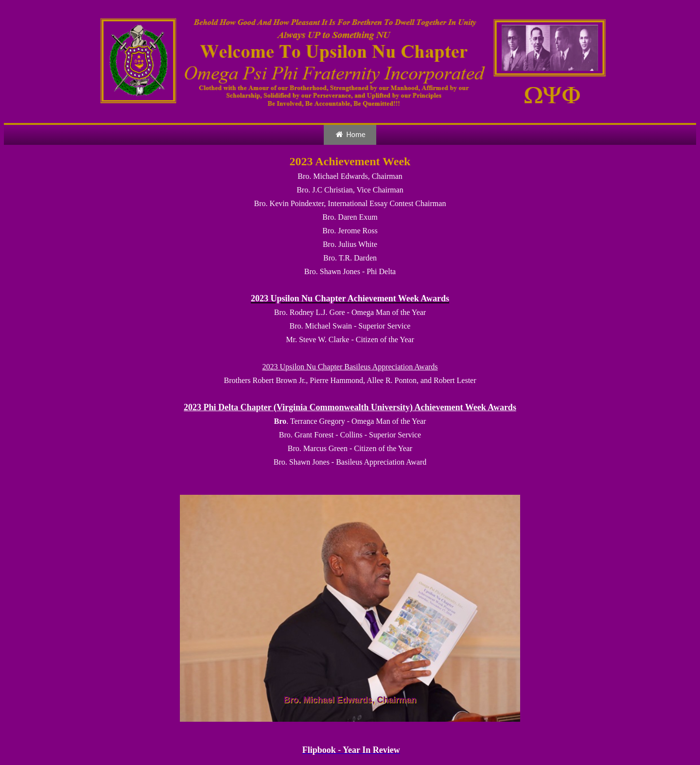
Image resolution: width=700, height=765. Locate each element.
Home (350, 134)
